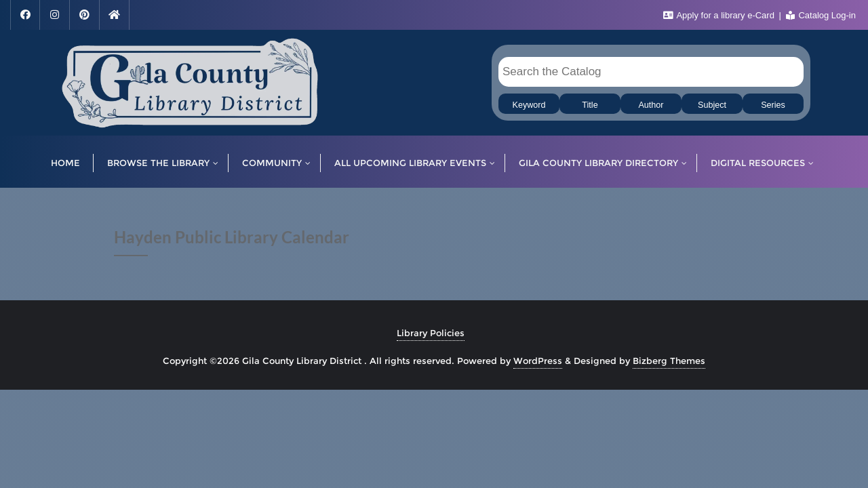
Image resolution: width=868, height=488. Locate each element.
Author (651, 105)
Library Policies (431, 333)
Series (773, 105)
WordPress (538, 361)
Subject (712, 105)
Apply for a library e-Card (720, 15)
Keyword (529, 105)
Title (590, 105)
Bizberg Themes (669, 361)
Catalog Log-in (821, 15)
